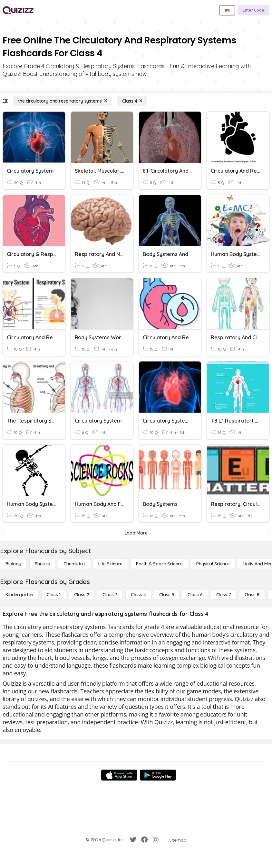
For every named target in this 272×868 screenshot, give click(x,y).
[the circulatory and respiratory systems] (62, 101)
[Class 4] (132, 101)
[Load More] (136, 533)
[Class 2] (82, 595)
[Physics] (42, 564)
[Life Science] (110, 564)
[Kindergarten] (19, 595)
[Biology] (13, 564)
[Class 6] (195, 595)
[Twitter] (133, 840)
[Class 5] (167, 595)
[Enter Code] (253, 10)
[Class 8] (252, 595)
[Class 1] (54, 595)
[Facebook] (144, 840)
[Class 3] (110, 595)
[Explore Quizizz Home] (18, 10)
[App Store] (119, 775)
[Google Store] (158, 775)
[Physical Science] (213, 564)
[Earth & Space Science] (159, 564)
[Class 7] (224, 595)
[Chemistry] (74, 564)
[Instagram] (156, 840)
